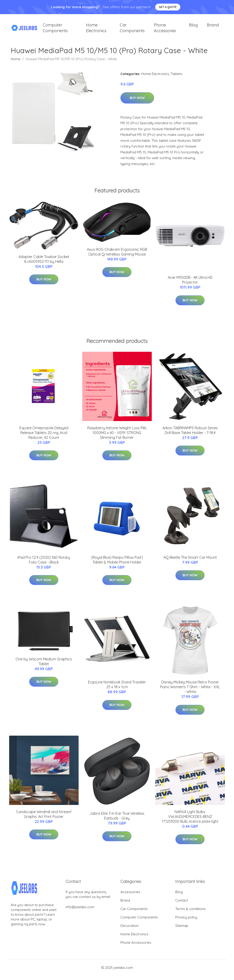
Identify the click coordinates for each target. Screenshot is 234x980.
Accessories (130, 896)
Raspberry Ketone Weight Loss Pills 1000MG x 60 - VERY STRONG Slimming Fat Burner (117, 437)
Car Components (132, 30)
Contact (182, 905)
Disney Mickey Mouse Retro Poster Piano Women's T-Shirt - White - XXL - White (190, 691)
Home (16, 63)
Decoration (129, 930)
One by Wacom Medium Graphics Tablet (44, 666)
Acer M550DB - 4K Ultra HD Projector (190, 284)
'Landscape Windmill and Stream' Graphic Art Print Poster (44, 819)
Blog (193, 27)
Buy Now (137, 102)
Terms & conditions (190, 913)
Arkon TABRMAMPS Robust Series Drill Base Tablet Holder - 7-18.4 (190, 435)
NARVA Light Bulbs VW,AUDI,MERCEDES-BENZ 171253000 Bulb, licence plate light (190, 821)
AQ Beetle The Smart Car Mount (190, 562)
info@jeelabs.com (80, 911)
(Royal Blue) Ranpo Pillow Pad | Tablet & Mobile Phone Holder (117, 564)
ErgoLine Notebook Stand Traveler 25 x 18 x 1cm (117, 689)
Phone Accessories (165, 30)
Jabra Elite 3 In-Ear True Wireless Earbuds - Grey (117, 820)
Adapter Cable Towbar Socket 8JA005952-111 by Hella (44, 264)
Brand (213, 27)
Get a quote (168, 7)
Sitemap (182, 930)
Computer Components (55, 30)
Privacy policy (186, 922)
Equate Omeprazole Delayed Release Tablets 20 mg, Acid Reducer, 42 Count (44, 437)
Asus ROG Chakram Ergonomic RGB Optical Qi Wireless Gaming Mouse (117, 256)
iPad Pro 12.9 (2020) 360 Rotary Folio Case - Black (44, 564)
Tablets (177, 78)
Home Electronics (96, 30)
